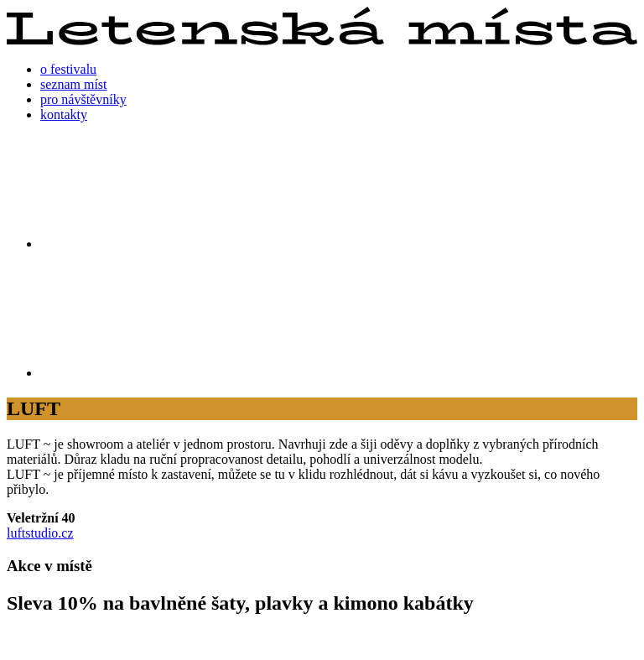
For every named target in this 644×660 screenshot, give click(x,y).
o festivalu (68, 69)
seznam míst (74, 84)
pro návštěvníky (83, 99)
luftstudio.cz (40, 533)
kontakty (64, 114)
